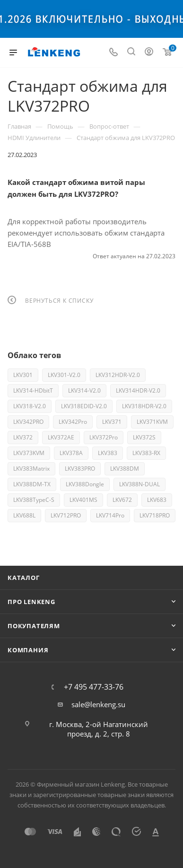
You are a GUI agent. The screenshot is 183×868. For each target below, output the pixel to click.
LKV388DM (125, 469)
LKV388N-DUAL (139, 484)
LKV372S (144, 437)
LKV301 (23, 375)
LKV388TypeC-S (34, 500)
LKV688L (24, 515)
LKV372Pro (104, 437)
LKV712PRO (66, 515)
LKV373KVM (29, 453)
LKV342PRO (28, 422)
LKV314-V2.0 (84, 390)
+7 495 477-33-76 (94, 687)
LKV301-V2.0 (64, 375)
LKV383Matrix (31, 469)
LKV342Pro (73, 422)
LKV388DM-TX (32, 484)
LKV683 (157, 500)
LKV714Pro (110, 515)
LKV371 (112, 422)
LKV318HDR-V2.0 (144, 406)
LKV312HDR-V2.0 (118, 375)
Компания (28, 650)
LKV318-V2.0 (30, 406)
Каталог (24, 578)
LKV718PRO (155, 515)
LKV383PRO (80, 469)
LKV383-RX (146, 453)
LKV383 (108, 453)
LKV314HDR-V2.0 (138, 390)
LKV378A (71, 453)
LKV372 (23, 437)
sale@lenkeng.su (98, 704)
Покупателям (34, 626)
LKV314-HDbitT (33, 390)
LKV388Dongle (85, 484)
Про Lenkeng (31, 602)
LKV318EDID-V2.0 (84, 406)
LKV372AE (61, 437)
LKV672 (122, 500)
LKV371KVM (152, 422)
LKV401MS (83, 500)
